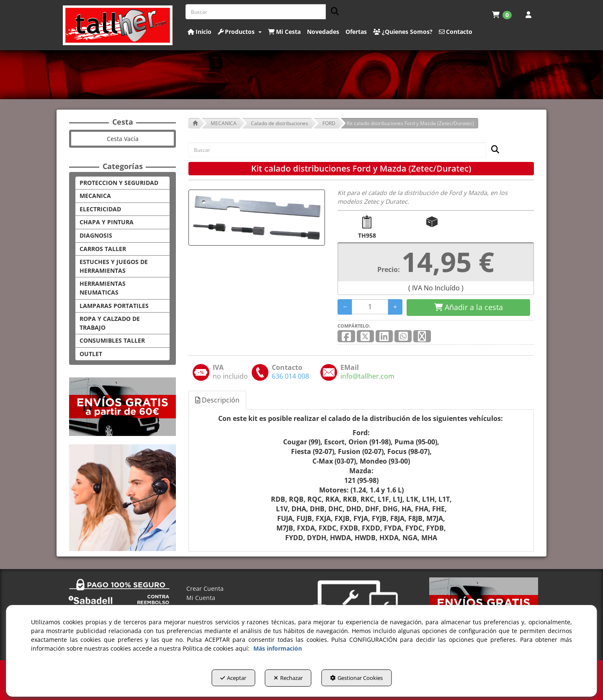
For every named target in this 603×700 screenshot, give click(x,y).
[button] (118, 25)
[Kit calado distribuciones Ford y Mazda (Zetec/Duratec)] (257, 218)
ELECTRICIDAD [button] (100, 209)
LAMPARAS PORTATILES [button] (114, 306)
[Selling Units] (370, 307)
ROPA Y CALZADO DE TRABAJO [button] (110, 323)
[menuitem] (502, 15)
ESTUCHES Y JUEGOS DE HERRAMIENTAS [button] (114, 266)
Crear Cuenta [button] (205, 588)
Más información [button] (278, 650)
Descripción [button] (217, 400)
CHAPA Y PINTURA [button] (107, 222)
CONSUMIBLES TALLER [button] (112, 340)
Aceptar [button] (224, 679)
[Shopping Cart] (468, 308)
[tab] (218, 400)
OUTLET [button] (91, 354)
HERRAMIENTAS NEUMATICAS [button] (103, 288)
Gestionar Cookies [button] (366, 679)
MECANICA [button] (95, 196)
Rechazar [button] (288, 679)
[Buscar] (332, 12)
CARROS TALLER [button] (103, 249)
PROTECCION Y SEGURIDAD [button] (119, 183)
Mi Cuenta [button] (201, 598)
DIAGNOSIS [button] (96, 235)
